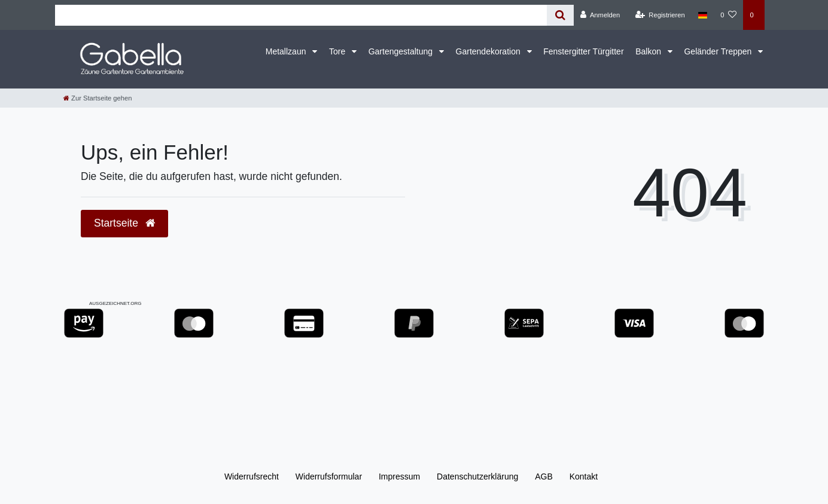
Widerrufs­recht (252, 476)
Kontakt (584, 476)
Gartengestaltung (402, 51)
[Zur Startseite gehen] (98, 98)
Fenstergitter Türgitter (583, 51)
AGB (544, 476)
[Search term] (301, 15)
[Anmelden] (600, 15)
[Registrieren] (660, 15)
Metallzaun (287, 51)
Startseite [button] (124, 223)
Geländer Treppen (719, 51)
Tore (338, 51)
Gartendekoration (489, 51)
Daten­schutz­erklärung (477, 476)
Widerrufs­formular (329, 476)
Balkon (649, 51)
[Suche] (560, 15)
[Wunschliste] (728, 15)
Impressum (399, 476)
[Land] (703, 15)
